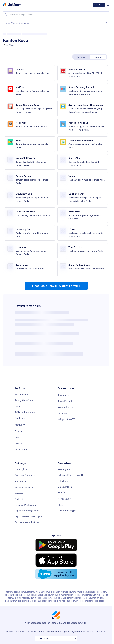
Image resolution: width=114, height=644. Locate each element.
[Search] (6, 14)
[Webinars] (19, 493)
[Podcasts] (19, 499)
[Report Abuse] (27, 511)
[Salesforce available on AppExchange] (56, 564)
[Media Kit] (63, 481)
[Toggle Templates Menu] (64, 395)
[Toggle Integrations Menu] (64, 413)
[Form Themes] (66, 401)
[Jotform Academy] (24, 488)
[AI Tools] (18, 443)
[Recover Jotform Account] (27, 522)
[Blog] (60, 505)
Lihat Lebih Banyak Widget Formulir (56, 286)
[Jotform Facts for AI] (70, 475)
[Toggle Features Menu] (19, 431)
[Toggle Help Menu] (21, 481)
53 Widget (10, 45)
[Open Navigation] (108, 5)
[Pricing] (18, 406)
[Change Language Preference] (56, 627)
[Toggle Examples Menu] (20, 418)
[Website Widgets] (68, 419)
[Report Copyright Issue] (28, 516)
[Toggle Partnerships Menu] (65, 499)
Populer (98, 57)
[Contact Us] (22, 469)
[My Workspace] (24, 400)
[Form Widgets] (67, 407)
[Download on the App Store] (56, 553)
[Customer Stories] (67, 511)
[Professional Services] (25, 505)
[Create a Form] (22, 395)
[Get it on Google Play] (56, 543)
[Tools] (17, 437)
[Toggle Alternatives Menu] (21, 449)
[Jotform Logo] (12, 5)
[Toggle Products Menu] (20, 425)
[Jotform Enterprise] (25, 412)
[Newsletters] (62, 492)
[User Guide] (25, 475)
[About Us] (65, 469)
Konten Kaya (15, 40)
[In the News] (65, 487)
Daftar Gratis (99, 5)
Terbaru (81, 57)
